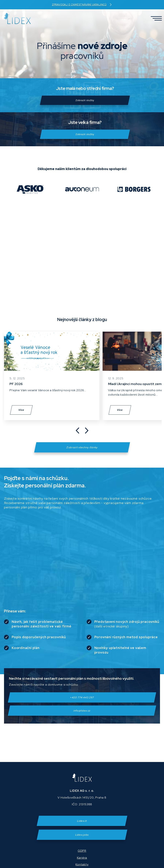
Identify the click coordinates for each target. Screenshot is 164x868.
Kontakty (82, 864)
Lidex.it (82, 821)
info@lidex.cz (82, 715)
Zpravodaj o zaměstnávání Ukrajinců (82, 5)
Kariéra (82, 858)
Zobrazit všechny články (82, 452)
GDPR (82, 851)
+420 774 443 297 (82, 702)
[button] (155, 18)
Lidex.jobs (82, 835)
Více (21, 414)
